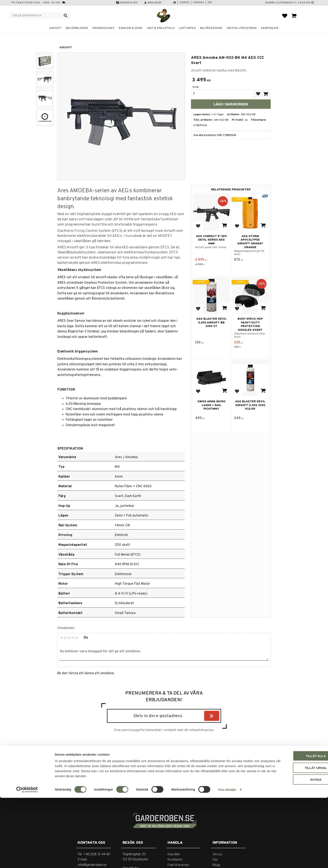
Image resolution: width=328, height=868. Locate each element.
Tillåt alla (293, 826)
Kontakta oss (129, 3)
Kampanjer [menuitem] (270, 28)
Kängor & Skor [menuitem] (131, 28)
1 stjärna (61, 638)
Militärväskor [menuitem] (211, 28)
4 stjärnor (73, 638)
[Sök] (66, 15)
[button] (285, 16)
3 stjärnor (69, 638)
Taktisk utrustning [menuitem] (242, 28)
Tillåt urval (293, 838)
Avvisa (293, 850)
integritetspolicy (201, 730)
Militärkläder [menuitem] (77, 28)
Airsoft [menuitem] (56, 28)
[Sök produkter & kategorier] (37, 15)
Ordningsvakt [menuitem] (103, 28)
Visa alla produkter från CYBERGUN (215, 135)
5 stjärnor (77, 638)
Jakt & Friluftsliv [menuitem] (161, 28)
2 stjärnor (65, 638)
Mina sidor (154, 3)
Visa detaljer (227, 860)
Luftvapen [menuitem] (187, 28)
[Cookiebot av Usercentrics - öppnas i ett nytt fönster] (27, 860)
